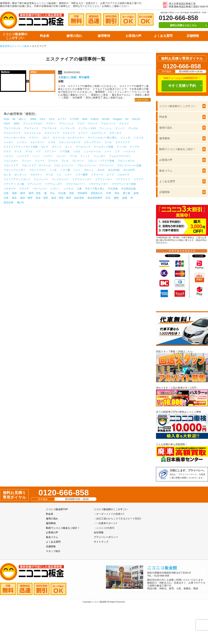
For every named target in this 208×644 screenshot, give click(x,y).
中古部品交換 (128, 189)
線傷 (125, 198)
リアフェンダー (54, 184)
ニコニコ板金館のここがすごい (15, 36)
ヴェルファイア (12, 133)
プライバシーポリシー (106, 537)
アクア (81, 124)
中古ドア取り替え (95, 189)
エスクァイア (52, 133)
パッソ (36, 156)
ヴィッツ (120, 128)
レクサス (68, 189)
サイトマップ (101, 542)
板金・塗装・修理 (61, 198)
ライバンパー (41, 179)
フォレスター (11, 161)
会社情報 (99, 532)
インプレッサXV (87, 128)
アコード (93, 124)
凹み (53, 193)
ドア (38, 151)
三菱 (79, 189)
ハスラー (8, 156)
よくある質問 (163, 36)
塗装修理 (82, 193)
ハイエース (129, 151)
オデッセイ (115, 133)
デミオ (18, 151)
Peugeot (117, 119)
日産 (6, 198)
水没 (108, 198)
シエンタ (138, 138)
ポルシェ (89, 170)
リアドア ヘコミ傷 (14, 184)
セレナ (45, 147)
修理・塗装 (35, 193)
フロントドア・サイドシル (36, 165)
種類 (116, 198)
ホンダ (7, 175)
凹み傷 (62, 193)
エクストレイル (33, 133)
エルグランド (99, 133)
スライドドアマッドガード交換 (21, 147)
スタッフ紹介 (53, 551)
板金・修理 (26, 198)
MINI (85, 119)
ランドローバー (60, 179)
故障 (136, 193)
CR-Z (43, 119)
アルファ (124, 124)
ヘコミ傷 (65, 170)
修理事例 (104, 36)
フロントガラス (126, 161)
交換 (6, 193)
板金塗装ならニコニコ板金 (15, 46)
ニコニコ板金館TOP (57, 509)
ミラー (68, 175)
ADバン (23, 119)
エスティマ (69, 133)
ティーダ (122, 147)
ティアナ (135, 147)
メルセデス (123, 175)
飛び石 (20, 202)
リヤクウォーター (98, 184)
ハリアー (48, 156)
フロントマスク (37, 170)
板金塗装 (79, 198)
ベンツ (77, 170)
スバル (108, 142)
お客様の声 (133, 36)
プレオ (65, 161)
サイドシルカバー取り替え (102, 138)
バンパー (61, 156)
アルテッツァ (108, 124)
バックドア (23, 156)
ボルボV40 (114, 170)
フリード (40, 161)
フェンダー (99, 156)
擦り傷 (127, 193)
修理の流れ (74, 36)
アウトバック (66, 124)
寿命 (117, 193)
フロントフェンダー (15, 170)
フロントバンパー (64, 165)
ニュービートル (92, 151)
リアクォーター (104, 179)
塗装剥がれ (97, 193)
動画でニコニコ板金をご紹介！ (177, 149)
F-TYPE (75, 119)
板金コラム (166, 171)
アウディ (51, 124)
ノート (108, 151)
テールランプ (83, 147)
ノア (117, 151)
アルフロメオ (49, 128)
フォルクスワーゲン (120, 156)
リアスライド (123, 179)
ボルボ (101, 170)
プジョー (27, 161)
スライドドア (123, 142)
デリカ (29, 151)
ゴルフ (46, 138)
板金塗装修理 (95, 198)
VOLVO (136, 119)
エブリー (83, 133)
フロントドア (11, 165)
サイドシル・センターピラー (69, 138)
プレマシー (78, 161)
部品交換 (8, 202)
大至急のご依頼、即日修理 (74, 77)
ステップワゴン (93, 142)
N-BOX (95, 119)
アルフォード (31, 128)
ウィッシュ (106, 128)
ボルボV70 (129, 170)
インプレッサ (67, 128)
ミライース (97, 175)
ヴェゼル (133, 128)
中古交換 (113, 189)
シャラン (22, 142)
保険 (14, 193)
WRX (17, 124)
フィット (85, 156)
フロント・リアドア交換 (101, 161)
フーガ (73, 156)
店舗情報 (193, 36)
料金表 (45, 36)
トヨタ (77, 151)
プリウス (53, 161)
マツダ (49, 175)
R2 (127, 119)
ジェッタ (125, 138)
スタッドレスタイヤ (70, 142)
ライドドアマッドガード (17, 179)
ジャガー (8, 142)
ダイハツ (57, 147)
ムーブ (110, 175)
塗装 (72, 193)
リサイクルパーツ (75, 184)
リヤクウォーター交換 (124, 184)
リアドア (138, 179)
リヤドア (24, 189)
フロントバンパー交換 (129, 165)
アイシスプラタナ (33, 124)
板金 (14, 198)
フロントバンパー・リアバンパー (95, 165)
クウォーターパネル (15, 138)
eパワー (62, 119)
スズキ (52, 142)
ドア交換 (65, 151)
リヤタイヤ (10, 189)
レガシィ (55, 189)
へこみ (53, 170)
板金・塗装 (42, 198)
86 (14, 119)
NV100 (106, 119)
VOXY (7, 124)
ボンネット (20, 175)
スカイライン (37, 142)
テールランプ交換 (103, 147)
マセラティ (36, 175)
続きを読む (143, 100)
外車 (109, 193)
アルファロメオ (12, 128)
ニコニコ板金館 (162, 568)
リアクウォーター (82, 179)
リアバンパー (34, 184)
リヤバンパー (40, 189)
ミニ (59, 175)
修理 (23, 193)
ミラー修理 (81, 175)
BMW (33, 119)
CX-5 (52, 119)
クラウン (34, 138)
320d (6, 119)
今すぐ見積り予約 (182, 86)
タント (69, 147)
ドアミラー (50, 151)
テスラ (7, 151)
